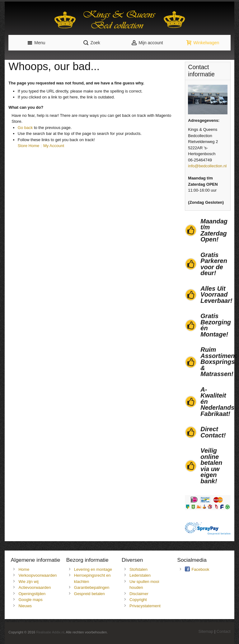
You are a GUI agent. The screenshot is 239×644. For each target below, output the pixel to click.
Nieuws (25, 606)
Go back (25, 128)
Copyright (138, 600)
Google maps (30, 600)
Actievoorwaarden (35, 587)
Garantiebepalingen (92, 587)
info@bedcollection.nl (207, 166)
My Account (54, 146)
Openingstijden (32, 594)
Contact (224, 631)
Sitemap (206, 631)
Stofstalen (138, 569)
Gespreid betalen (89, 594)
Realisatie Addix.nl (50, 632)
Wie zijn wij (28, 582)
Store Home (28, 146)
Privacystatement (145, 606)
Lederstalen (140, 575)
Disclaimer (139, 594)
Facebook (200, 569)
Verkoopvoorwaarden (37, 575)
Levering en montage (93, 569)
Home (24, 569)
